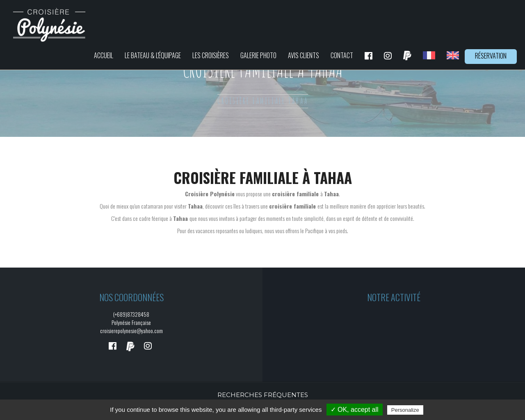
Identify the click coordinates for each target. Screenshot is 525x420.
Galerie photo (258, 55)
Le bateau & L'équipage (153, 55)
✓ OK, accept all (355, 410)
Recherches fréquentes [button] (263, 395)
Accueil (104, 55)
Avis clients (304, 55)
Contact (342, 55)
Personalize (405, 410)
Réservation (491, 56)
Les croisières (211, 55)
